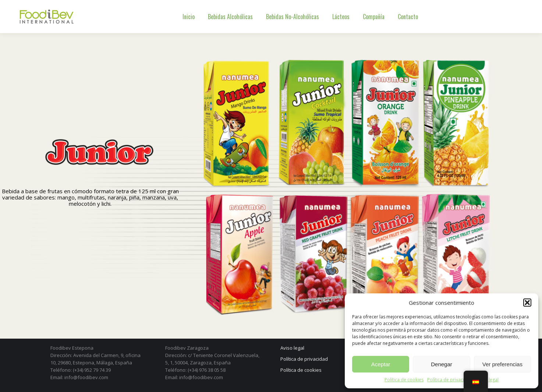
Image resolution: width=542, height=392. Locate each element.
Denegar (442, 364)
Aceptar (381, 364)
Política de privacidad (450, 380)
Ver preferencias (502, 364)
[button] (527, 303)
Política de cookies (404, 380)
